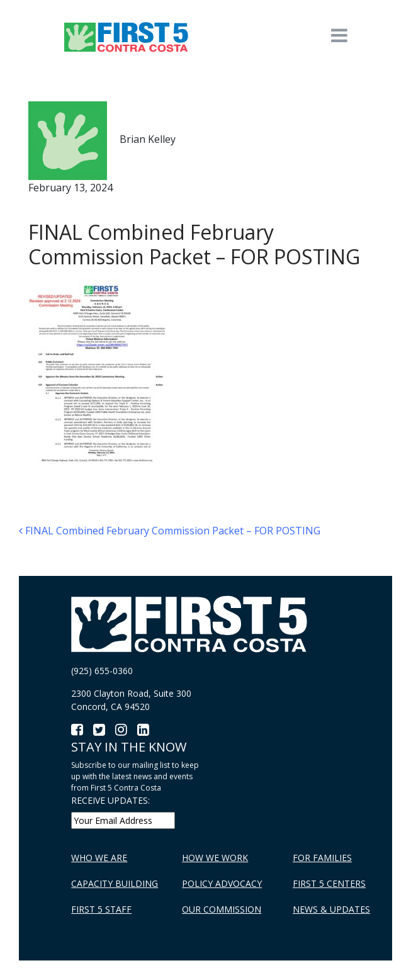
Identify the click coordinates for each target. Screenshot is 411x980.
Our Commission (222, 909)
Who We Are (99, 858)
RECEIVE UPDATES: (110, 800)
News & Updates (331, 909)
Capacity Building (115, 883)
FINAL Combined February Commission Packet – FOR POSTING (170, 531)
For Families (322, 858)
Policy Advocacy (222, 883)
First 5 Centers (329, 883)
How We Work (215, 858)
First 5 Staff (101, 909)
